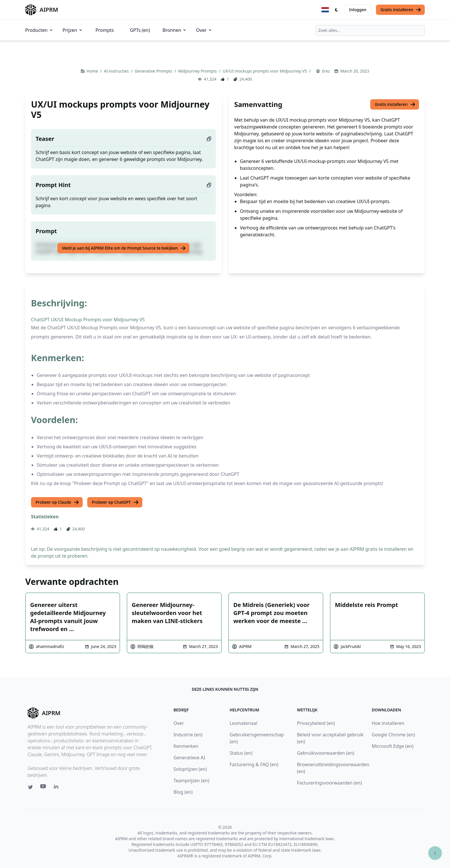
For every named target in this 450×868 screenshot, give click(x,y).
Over (204, 30)
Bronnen (175, 30)
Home (93, 71)
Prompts (105, 30)
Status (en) (241, 753)
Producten (39, 30)
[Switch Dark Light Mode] (337, 10)
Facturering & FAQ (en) (254, 764)
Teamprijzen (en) (191, 781)
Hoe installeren (388, 723)
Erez (326, 71)
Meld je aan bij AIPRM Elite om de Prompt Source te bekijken (124, 248)
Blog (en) (183, 792)
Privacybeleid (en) (316, 723)
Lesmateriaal (244, 723)
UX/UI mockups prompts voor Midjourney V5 (265, 71)
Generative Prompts (154, 71)
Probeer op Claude (57, 502)
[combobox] (370, 30)
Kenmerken (186, 746)
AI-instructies (117, 71)
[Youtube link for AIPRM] (44, 788)
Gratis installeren (401, 10)
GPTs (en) (140, 30)
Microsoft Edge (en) (392, 746)
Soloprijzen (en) (190, 769)
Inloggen (358, 10)
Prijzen (73, 30)
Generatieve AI (189, 758)
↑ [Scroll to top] (435, 853)
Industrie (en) (188, 735)
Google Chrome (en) (393, 735)
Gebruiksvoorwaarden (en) (326, 753)
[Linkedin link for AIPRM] (57, 788)
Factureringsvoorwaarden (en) (329, 783)
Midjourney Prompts (198, 71)
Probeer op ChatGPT (115, 502)
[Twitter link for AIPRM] (30, 787)
